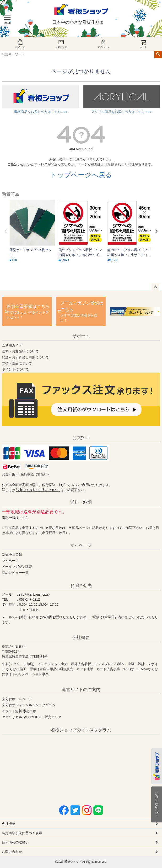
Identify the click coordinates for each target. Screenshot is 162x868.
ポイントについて (15, 369)
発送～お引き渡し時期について (25, 357)
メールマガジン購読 (17, 567)
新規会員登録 (12, 555)
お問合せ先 (81, 586)
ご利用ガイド (12, 345)
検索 (158, 54)
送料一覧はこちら (15, 518)
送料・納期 (81, 502)
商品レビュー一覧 (15, 573)
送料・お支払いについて (20, 351)
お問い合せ (61, 44)
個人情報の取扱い (15, 842)
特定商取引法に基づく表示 (22, 833)
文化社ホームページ (17, 699)
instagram (49, 766)
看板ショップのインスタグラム (81, 730)
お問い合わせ (12, 852)
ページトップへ (155, 287)
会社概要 (81, 638)
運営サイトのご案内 (81, 690)
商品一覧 (20, 44)
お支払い (81, 438)
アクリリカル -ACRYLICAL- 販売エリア (32, 717)
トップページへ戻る (81, 175)
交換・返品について (17, 363)
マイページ (103, 44)
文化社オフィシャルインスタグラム (29, 705)
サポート (81, 336)
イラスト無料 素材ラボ (19, 711)
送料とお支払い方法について (38, 490)
